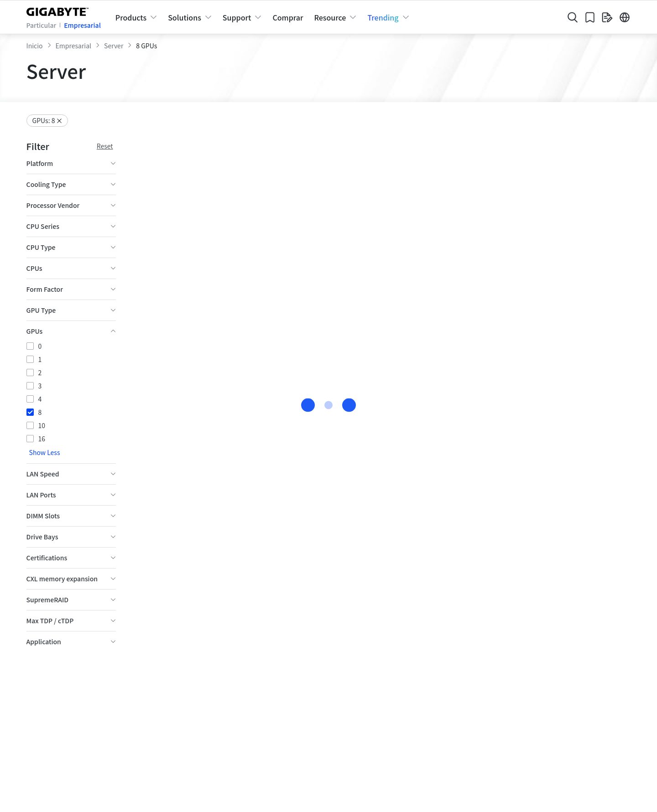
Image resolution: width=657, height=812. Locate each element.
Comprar (288, 17)
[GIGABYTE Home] (60, 10)
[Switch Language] (625, 17)
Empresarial (82, 25)
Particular (42, 25)
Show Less (45, 476)
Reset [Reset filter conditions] (105, 146)
